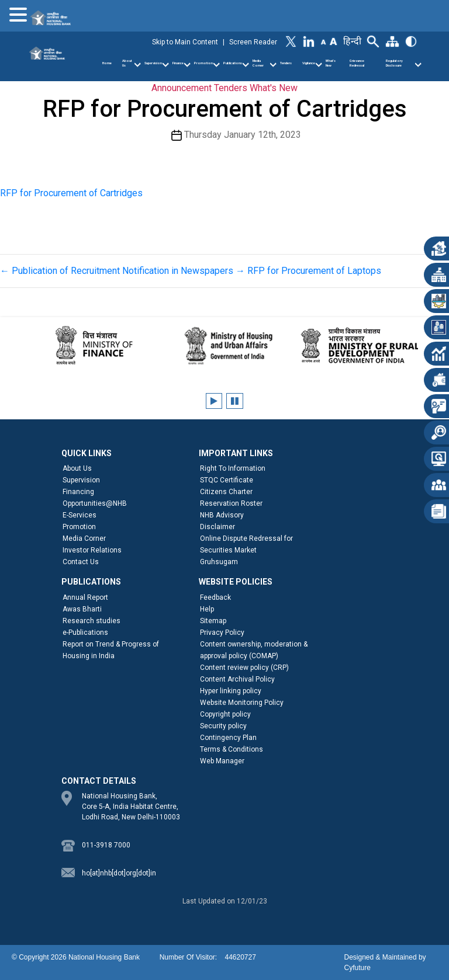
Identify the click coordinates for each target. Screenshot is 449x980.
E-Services (80, 515)
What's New (274, 88)
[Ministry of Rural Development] (355, 345)
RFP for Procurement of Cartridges (71, 193)
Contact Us (81, 562)
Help (207, 609)
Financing (78, 492)
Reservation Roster (231, 503)
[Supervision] (165, 65)
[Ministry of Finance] (94, 345)
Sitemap (213, 621)
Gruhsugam (219, 562)
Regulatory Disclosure (394, 63)
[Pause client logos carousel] (235, 401)
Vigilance (309, 63)
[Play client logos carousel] (214, 401)
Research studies (91, 621)
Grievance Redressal (357, 63)
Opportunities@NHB (95, 503)
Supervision (153, 63)
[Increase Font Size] (333, 40)
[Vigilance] (319, 65)
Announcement (182, 88)
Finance (178, 63)
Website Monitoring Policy (242, 703)
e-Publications (85, 633)
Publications (233, 63)
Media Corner (258, 63)
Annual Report (85, 597)
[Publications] (246, 65)
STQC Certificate (227, 480)
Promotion (203, 63)
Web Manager (222, 761)
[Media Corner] (273, 65)
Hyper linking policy (231, 691)
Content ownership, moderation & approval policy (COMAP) (254, 650)
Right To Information (233, 468)
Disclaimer (217, 527)
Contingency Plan (228, 738)
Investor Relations (92, 550)
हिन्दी (352, 41)
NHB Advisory (222, 515)
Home (107, 63)
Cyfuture (357, 968)
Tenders (286, 63)
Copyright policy (225, 714)
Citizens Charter (226, 492)
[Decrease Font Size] (324, 41)
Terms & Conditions (232, 749)
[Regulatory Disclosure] (418, 65)
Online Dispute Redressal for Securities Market (246, 544)
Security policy (223, 726)
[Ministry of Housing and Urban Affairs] (225, 345)
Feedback (215, 597)
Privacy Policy (222, 633)
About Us (127, 63)
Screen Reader (253, 42)
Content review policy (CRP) (244, 668)
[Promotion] (216, 65)
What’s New (331, 63)
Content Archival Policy (237, 679)
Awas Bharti (82, 609)
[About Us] (137, 65)
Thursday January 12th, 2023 (243, 135)
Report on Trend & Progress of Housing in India (111, 650)
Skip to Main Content (185, 42)
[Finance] (187, 65)
